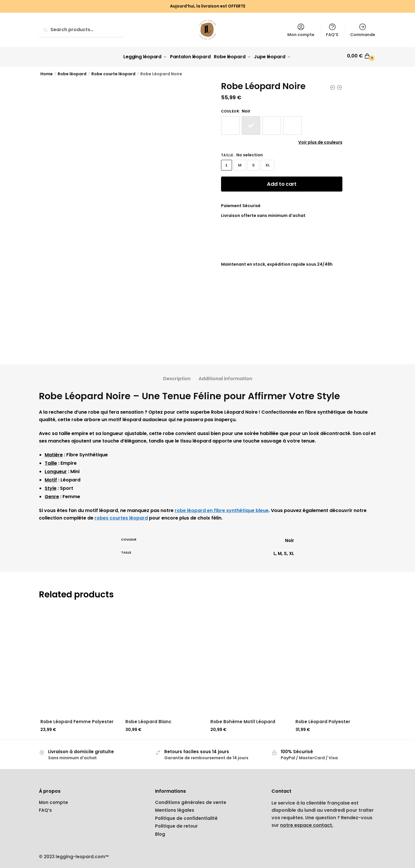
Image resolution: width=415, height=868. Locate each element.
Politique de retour (176, 824)
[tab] (177, 372)
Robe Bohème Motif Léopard (243, 720)
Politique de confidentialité (186, 816)
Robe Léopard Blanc (148, 720)
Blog (160, 832)
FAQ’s (45, 808)
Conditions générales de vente (191, 800)
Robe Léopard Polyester (323, 720)
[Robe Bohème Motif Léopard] (250, 659)
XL (268, 163)
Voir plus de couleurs (320, 140)
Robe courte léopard (113, 72)
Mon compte (301, 30)
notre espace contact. (307, 823)
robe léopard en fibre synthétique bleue (222, 508)
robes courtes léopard (121, 516)
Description (177, 377)
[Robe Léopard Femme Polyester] (80, 659)
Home (47, 72)
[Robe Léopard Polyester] (335, 659)
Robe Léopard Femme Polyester (77, 720)
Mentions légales (175, 808)
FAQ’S (332, 30)
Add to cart (282, 182)
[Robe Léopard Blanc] (165, 659)
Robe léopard (72, 72)
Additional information (225, 377)
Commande (363, 30)
